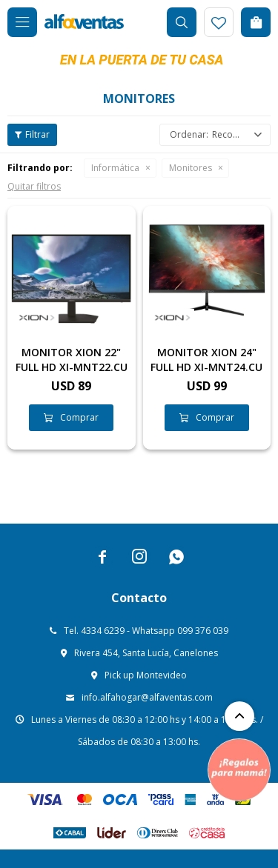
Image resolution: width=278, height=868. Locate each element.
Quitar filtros (34, 186)
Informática (115, 168)
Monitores (191, 168)
